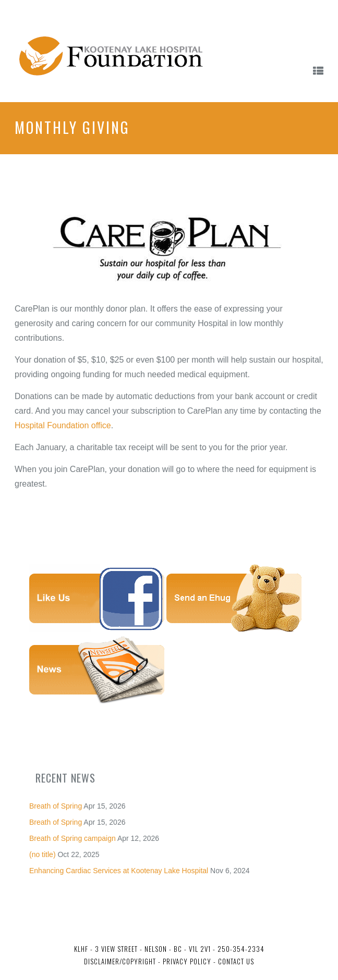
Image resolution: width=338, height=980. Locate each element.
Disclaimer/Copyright (120, 961)
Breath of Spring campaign (73, 838)
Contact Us (236, 961)
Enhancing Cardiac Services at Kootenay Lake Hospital (119, 871)
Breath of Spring (56, 806)
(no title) (43, 854)
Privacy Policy (186, 961)
